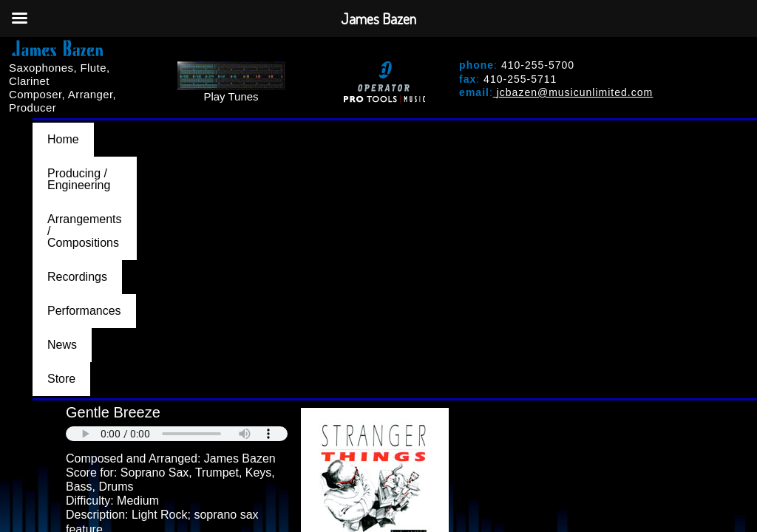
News (657, 129)
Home (63, 129)
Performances (576, 129)
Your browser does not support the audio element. (177, 172)
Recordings (479, 129)
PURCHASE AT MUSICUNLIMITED (167, 295)
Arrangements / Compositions (342, 129)
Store (716, 129)
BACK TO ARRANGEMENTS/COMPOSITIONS (170, 322)
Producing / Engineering (172, 129)
